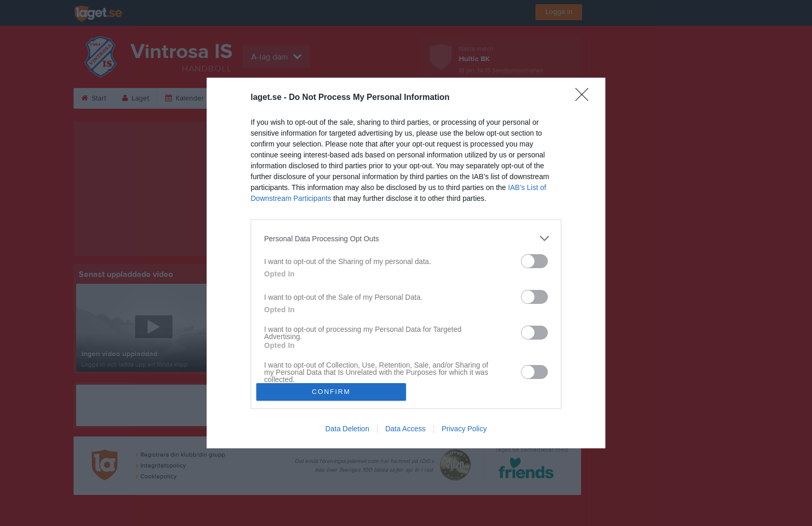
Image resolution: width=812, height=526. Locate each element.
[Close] (585, 98)
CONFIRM (331, 392)
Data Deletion (347, 429)
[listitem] (406, 238)
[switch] (534, 261)
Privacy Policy (464, 429)
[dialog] (406, 263)
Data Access (405, 429)
